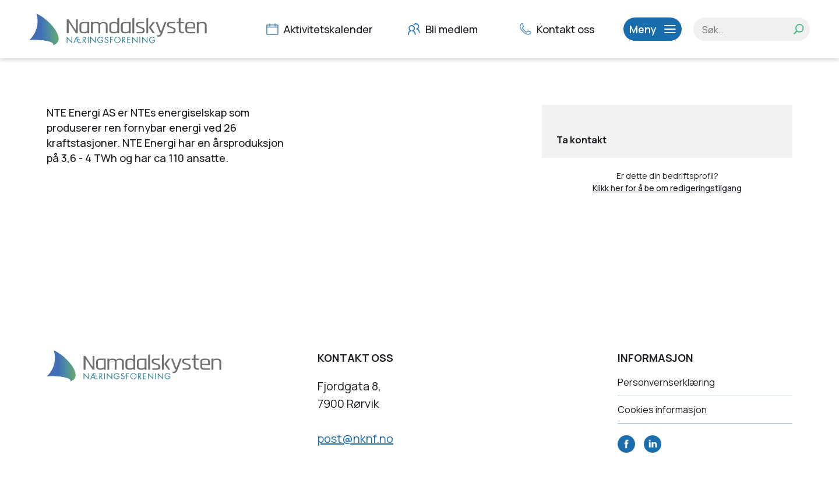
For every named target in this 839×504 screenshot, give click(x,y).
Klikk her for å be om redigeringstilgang (667, 188)
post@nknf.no (355, 438)
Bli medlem (444, 29)
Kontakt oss (558, 29)
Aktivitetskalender (321, 29)
